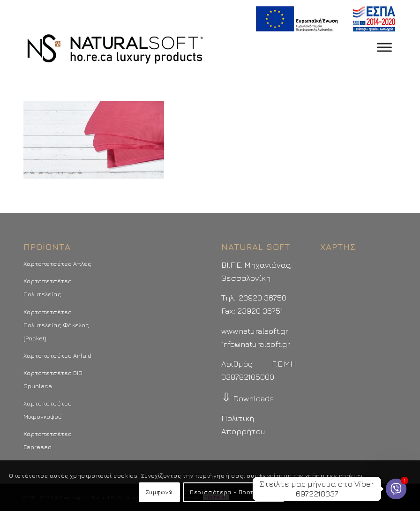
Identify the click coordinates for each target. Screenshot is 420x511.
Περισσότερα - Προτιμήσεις (233, 492)
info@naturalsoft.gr (256, 344)
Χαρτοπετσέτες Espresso (48, 440)
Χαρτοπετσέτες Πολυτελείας (48, 287)
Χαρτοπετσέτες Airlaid (57, 355)
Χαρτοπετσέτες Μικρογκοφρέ (48, 410)
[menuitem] (323, 19)
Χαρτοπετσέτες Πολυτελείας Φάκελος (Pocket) (56, 325)
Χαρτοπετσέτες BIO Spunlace (53, 379)
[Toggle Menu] (384, 47)
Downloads (247, 398)
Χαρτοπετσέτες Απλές (57, 263)
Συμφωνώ (159, 492)
